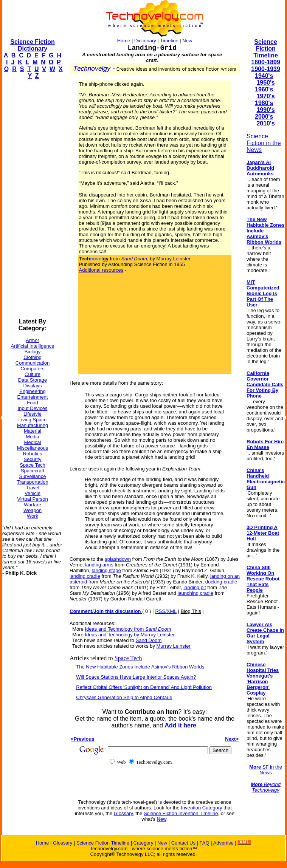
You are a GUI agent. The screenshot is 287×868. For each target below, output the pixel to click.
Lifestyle (33, 414)
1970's (265, 96)
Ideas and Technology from (128, 629)
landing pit (195, 587)
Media (32, 437)
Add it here (180, 725)
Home (124, 41)
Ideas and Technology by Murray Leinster (130, 635)
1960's (264, 89)
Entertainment (33, 397)
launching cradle (195, 593)
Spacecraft (33, 471)
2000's (264, 117)
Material (33, 431)
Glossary (123, 813)
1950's (265, 83)
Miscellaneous (33, 448)
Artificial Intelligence (33, 346)
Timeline (169, 41)
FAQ (205, 843)
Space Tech (33, 465)
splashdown (118, 559)
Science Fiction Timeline (266, 49)
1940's (264, 76)
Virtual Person (32, 499)
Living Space (33, 420)
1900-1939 (266, 69)
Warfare (33, 505)
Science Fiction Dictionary (32, 45)
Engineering (32, 391)
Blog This (191, 611)
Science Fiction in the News (264, 143)
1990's (265, 110)
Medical (33, 442)
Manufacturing (33, 425)
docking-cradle (221, 582)
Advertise (223, 843)
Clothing (33, 357)
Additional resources (101, 270)
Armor (32, 340)
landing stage (106, 570)
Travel (33, 488)
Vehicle (33, 493)
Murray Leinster (174, 259)
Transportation (32, 482)
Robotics (33, 454)
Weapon (33, 510)
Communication (33, 363)
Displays (32, 386)
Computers (33, 369)
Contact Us (183, 843)
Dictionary (145, 41)
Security (33, 459)
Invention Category (201, 808)
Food (33, 403)
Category (143, 843)
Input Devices (33, 408)
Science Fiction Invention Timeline (181, 813)
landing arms (99, 565)
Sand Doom (149, 640)
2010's (265, 123)
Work (33, 516)
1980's (264, 103)
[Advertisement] (33, 199)
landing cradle (85, 576)
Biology (33, 352)
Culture (33, 374)
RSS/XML (166, 611)
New (187, 41)
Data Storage (33, 380)
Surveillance (33, 476)
